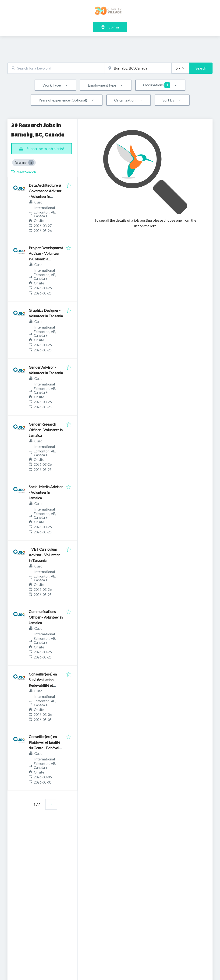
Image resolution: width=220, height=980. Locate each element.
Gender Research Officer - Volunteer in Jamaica (46, 430)
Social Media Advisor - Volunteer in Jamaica (46, 492)
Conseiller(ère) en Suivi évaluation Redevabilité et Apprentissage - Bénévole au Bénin (43, 685)
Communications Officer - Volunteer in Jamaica (46, 617)
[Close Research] (31, 163)
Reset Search (24, 172)
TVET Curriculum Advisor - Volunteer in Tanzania (44, 555)
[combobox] (56, 68)
